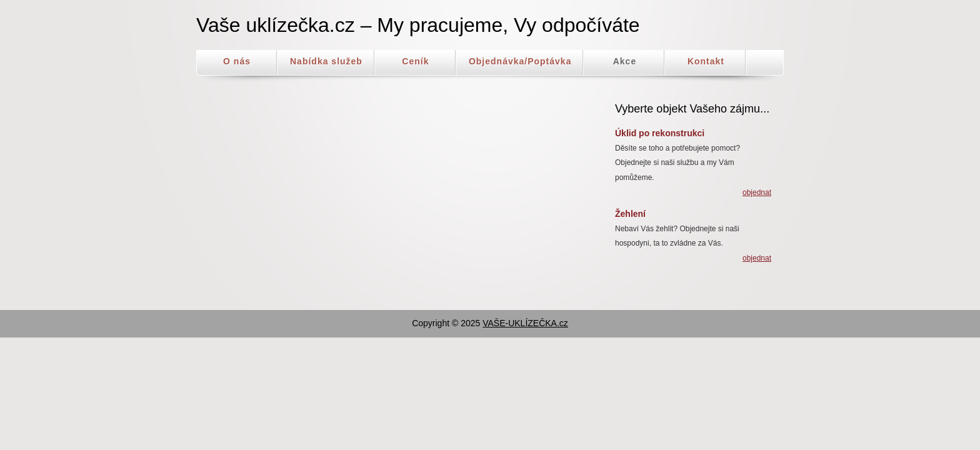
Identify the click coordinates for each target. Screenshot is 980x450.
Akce (625, 61)
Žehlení (630, 214)
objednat (757, 192)
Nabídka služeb (326, 61)
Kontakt (706, 61)
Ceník (415, 61)
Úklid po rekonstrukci (660, 133)
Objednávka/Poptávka (520, 61)
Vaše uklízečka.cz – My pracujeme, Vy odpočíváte (418, 25)
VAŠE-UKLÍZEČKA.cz (525, 323)
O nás (237, 61)
